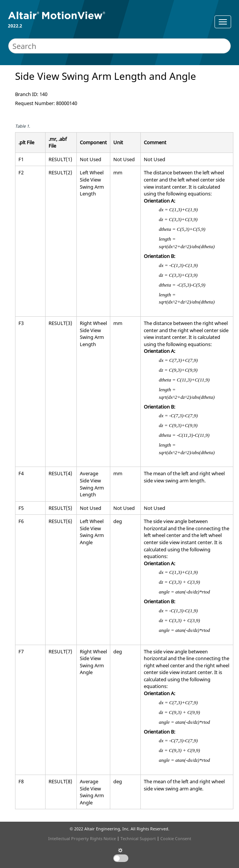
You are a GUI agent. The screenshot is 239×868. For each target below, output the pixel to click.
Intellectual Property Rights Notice (82, 838)
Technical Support (138, 838)
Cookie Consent (176, 838)
